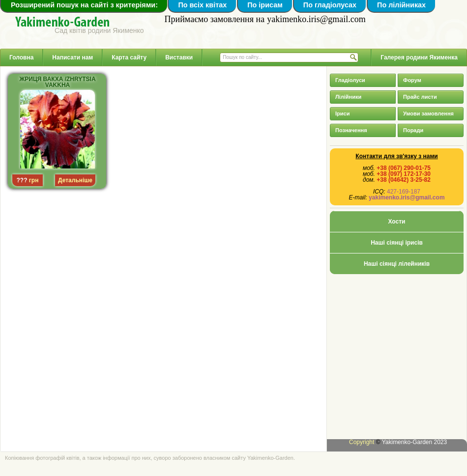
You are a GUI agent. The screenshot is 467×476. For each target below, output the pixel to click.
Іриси (342, 113)
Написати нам (73, 57)
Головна (21, 57)
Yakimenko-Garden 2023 (415, 442)
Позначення (351, 130)
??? (22, 180)
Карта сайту (129, 57)
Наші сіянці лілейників (397, 264)
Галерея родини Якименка (419, 57)
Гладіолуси (350, 80)
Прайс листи (420, 97)
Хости (397, 222)
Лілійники (348, 97)
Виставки (179, 57)
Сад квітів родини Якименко (99, 30)
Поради (413, 130)
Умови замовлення (428, 113)
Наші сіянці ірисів (397, 243)
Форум (412, 80)
